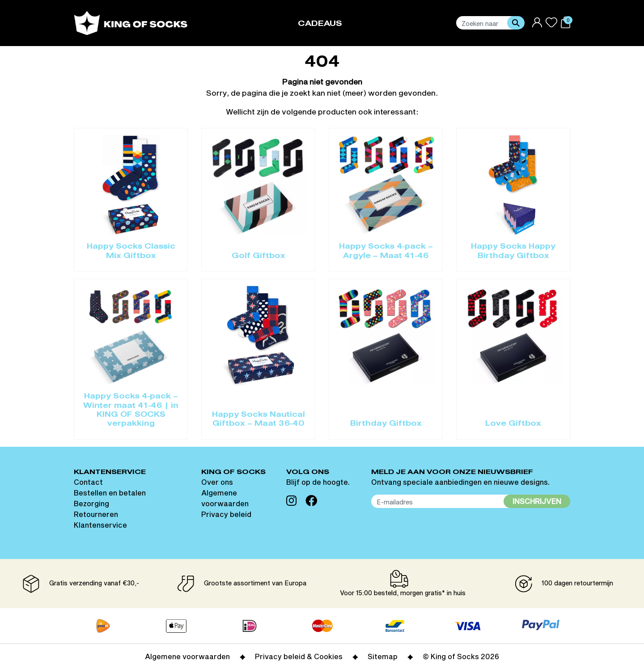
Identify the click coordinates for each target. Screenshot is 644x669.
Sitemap (383, 656)
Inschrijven (537, 501)
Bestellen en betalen (110, 493)
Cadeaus (320, 24)
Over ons (217, 482)
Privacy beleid (226, 514)
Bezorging (91, 503)
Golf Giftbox (258, 256)
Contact (88, 482)
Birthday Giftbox (386, 424)
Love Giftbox (513, 424)
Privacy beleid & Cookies (299, 656)
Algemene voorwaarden (187, 656)
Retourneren (96, 514)
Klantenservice (100, 525)
